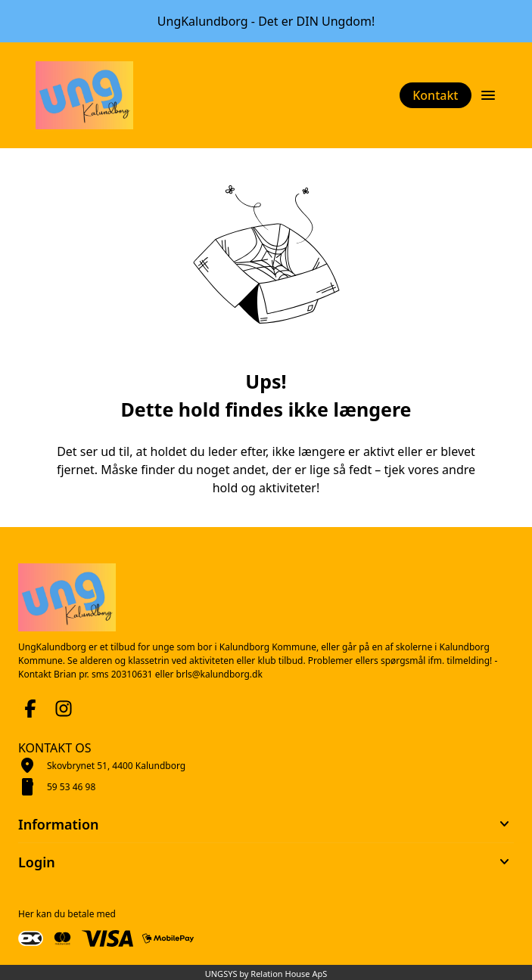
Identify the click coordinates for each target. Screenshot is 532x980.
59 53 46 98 (71, 787)
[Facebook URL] (30, 709)
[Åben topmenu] (488, 95)
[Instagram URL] (64, 709)
